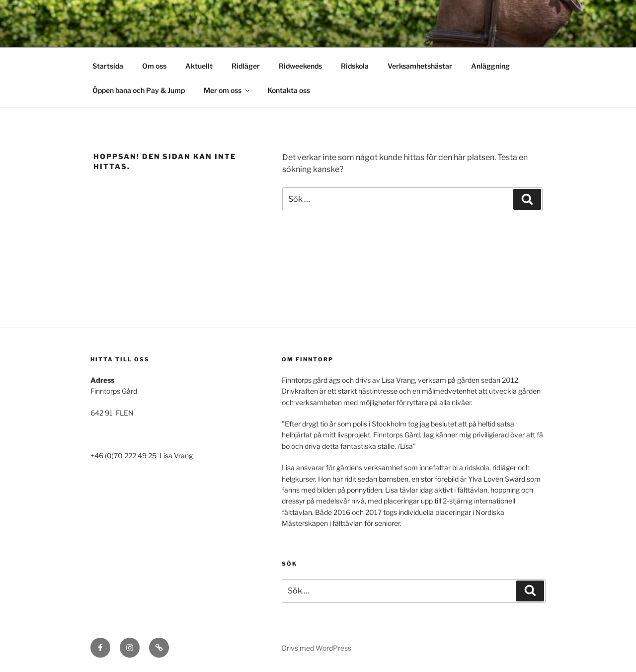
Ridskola (355, 66)
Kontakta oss (289, 90)
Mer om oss (227, 90)
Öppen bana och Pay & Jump (139, 90)
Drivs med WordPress (317, 648)
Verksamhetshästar (420, 66)
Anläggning (490, 66)
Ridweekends (300, 66)
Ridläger (246, 66)
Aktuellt (199, 66)
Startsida (108, 66)
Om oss (154, 66)
